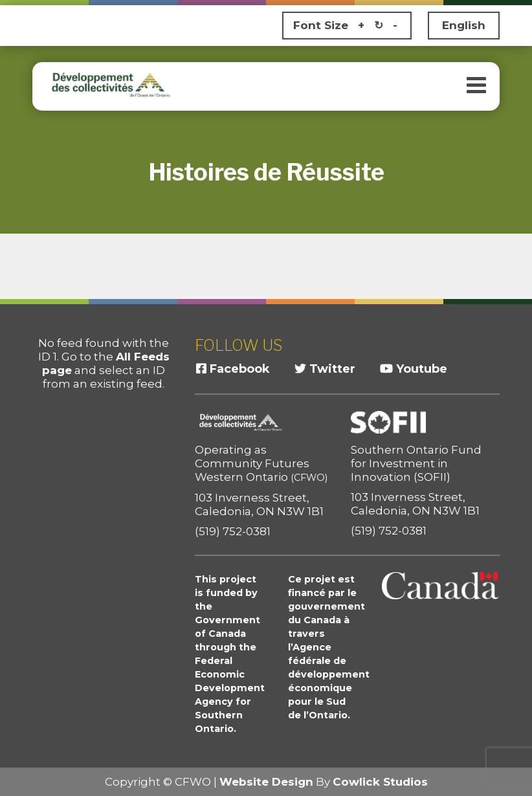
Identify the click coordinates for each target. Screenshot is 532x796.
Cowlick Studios (380, 782)
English (464, 25)
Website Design (266, 782)
